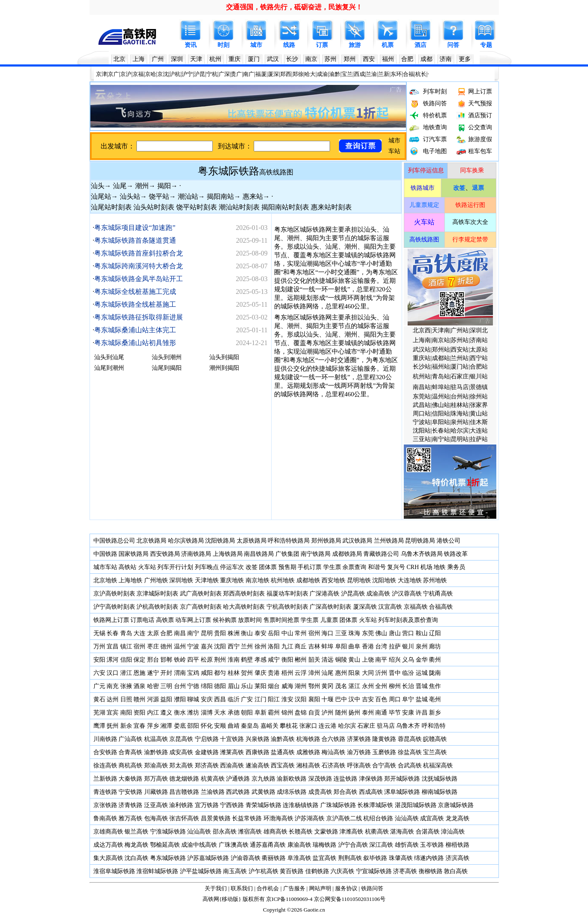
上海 (139, 59)
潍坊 (193, 713)
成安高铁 (181, 752)
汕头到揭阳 (224, 357)
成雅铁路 (308, 752)
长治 (408, 686)
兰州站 (460, 358)
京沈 (163, 74)
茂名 (341, 686)
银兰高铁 (136, 832)
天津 (196, 59)
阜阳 (341, 646)
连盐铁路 (345, 779)
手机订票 (310, 567)
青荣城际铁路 (264, 805)
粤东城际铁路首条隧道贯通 (135, 240)
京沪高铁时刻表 (114, 594)
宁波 (193, 646)
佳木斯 (479, 422)
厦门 (254, 59)
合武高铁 (410, 765)
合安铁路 (105, 752)
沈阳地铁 (384, 580)
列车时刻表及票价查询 (408, 620)
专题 (486, 45)
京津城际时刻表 (157, 594)
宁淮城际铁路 (168, 832)
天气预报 (480, 103)
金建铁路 (207, 752)
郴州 (301, 660)
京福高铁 (416, 607)
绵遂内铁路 (429, 858)
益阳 (166, 699)
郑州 (350, 59)
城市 (256, 45)
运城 (422, 673)
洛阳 (274, 646)
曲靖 (234, 726)
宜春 (139, 726)
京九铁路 (264, 779)
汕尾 (120, 186)
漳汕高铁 (453, 832)
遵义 (166, 713)
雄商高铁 (275, 832)
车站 (394, 151)
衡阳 (287, 660)
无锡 (99, 633)
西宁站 (479, 358)
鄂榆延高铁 (165, 845)
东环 (396, 74)
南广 (249, 74)
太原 (153, 633)
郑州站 (441, 350)
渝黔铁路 (156, 752)
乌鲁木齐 (408, 726)
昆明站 (460, 439)
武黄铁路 (264, 792)
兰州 (247, 646)
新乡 (435, 713)
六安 (99, 673)
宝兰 (347, 74)
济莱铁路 (359, 739)
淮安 (287, 699)
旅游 (355, 45)
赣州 (139, 699)
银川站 (479, 376)
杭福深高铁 (438, 765)
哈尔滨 (460, 431)
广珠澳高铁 (234, 845)
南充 (113, 686)
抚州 (113, 726)
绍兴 (395, 660)
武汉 (273, 59)
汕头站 (130, 196)
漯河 (113, 660)
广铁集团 (287, 554)
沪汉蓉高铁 (407, 594)
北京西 (422, 330)
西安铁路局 (165, 554)
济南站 (479, 340)
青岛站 (441, 376)
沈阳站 (422, 431)
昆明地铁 (359, 580)
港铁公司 (449, 541)
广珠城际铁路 (338, 805)
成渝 (322, 74)
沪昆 (200, 74)
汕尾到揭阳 (167, 368)
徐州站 (479, 396)
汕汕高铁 (407, 818)
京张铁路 (105, 805)
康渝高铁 (299, 845)
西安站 (460, 350)
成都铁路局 (347, 554)
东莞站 (422, 396)
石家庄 (460, 376)
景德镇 (479, 387)
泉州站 (460, 422)
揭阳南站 (220, 196)
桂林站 (460, 405)
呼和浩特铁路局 (289, 541)
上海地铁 (130, 580)
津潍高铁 (351, 832)
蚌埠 (327, 646)
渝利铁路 (181, 805)
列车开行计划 (175, 567)
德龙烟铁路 (184, 779)
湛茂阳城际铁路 (416, 805)
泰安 (261, 633)
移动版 (230, 899)
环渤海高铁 (278, 818)
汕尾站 (101, 196)
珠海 (354, 633)
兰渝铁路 (213, 792)
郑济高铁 (207, 765)
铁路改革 (456, 554)
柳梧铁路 (458, 845)
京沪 (126, 74)
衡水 (180, 713)
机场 (426, 567)
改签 (252, 567)
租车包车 (480, 151)
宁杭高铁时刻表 (287, 607)
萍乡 (153, 726)
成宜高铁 (432, 818)
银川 (408, 646)
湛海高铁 (402, 832)
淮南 (234, 660)
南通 (381, 713)
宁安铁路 (130, 792)
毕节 (395, 713)
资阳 (139, 713)
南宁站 (441, 439)
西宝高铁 (283, 765)
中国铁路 (105, 554)
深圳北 (479, 330)
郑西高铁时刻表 (244, 594)
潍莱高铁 (232, 752)
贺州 (247, 673)
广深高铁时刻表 (330, 607)
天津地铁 (207, 580)
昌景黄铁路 (216, 818)
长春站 (441, 431)
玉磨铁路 (384, 752)
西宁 (234, 646)
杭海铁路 (308, 739)
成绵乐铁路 (292, 792)
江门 (261, 699)
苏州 (330, 59)
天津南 (441, 330)
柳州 (395, 686)
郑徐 (298, 74)
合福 (408, 74)
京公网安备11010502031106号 (350, 899)
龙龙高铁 (458, 818)
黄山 (354, 660)
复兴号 (396, 567)
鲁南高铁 (105, 818)
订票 (322, 45)
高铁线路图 (276, 172)
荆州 (220, 660)
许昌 (422, 713)
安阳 (99, 660)
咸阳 (207, 673)
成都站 (441, 358)
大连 (139, 633)
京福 (138, 74)
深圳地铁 (181, 580)
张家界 (479, 405)
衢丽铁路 (274, 858)
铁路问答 (435, 103)
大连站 (479, 431)
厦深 (273, 74)
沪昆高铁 (353, 594)
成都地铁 (308, 580)
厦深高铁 (365, 607)
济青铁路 (130, 805)
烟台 (274, 686)
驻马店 (460, 387)
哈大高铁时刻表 (244, 607)
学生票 (332, 567)
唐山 (395, 633)
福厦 (261, 74)
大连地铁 (410, 580)
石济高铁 (333, 765)
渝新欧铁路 (292, 779)
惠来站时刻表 (331, 207)
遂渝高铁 (258, 765)
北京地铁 (105, 580)
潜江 (126, 673)
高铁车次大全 (470, 222)
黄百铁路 (292, 871)
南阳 (126, 713)
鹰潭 (99, 726)
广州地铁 (156, 580)
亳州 (435, 699)
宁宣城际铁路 (374, 871)
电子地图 (435, 151)
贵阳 (220, 633)
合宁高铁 (384, 765)
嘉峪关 (269, 726)
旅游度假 (480, 139)
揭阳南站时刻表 (285, 207)
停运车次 (232, 567)
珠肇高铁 (401, 858)
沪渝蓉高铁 (246, 858)
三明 (166, 686)
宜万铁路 (207, 805)
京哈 (151, 74)
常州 (301, 633)
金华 (422, 660)
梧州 (287, 673)
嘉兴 (207, 646)
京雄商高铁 (108, 832)
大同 (368, 673)
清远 (327, 660)
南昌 (180, 633)
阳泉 (354, 673)
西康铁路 (258, 752)
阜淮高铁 (299, 858)
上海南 (422, 340)
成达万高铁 (108, 845)
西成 (359, 74)
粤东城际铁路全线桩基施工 (135, 304)
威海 (287, 686)
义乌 (408, 660)
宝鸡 (193, 673)
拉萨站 (479, 439)
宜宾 (113, 713)
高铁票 (165, 620)
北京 (119, 59)
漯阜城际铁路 (402, 792)
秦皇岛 (250, 726)
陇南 (435, 673)
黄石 (99, 699)
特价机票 (435, 115)
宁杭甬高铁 (438, 594)
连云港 (327, 726)
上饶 (368, 660)
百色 (381, 699)
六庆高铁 (342, 871)
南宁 (193, 633)
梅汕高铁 (333, 752)
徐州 (260, 646)
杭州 (215, 59)
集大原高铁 (108, 858)
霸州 (274, 713)
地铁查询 (435, 127)
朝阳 (247, 713)
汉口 (113, 673)
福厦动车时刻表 (287, 594)
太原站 (479, 350)
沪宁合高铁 (353, 845)
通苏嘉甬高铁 (268, 845)
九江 (288, 646)
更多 (465, 59)
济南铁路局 (196, 554)
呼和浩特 (434, 726)
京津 (101, 74)
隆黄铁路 (384, 739)
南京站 (441, 340)
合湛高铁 (428, 832)
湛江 (354, 686)
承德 (234, 713)
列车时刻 (435, 91)
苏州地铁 (435, 580)
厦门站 (460, 367)
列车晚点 (207, 567)
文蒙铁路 (326, 832)
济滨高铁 (458, 858)
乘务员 (456, 567)
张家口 (308, 726)
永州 (368, 686)
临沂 (234, 699)
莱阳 (261, 686)
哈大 (310, 74)
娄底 (180, 726)
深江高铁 (381, 845)
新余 (126, 726)
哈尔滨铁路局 (186, 541)
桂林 (234, 673)
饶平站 (159, 196)
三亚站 (422, 439)
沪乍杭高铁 (264, 871)
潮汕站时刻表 (239, 207)
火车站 (147, 567)
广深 (224, 74)
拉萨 (395, 646)
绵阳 (207, 686)
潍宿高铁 (250, 832)
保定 (139, 660)
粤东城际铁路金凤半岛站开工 (139, 279)
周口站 (422, 414)
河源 (153, 699)
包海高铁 (156, 818)
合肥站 (479, 367)
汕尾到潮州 (109, 368)
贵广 (236, 74)
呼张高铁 (359, 765)
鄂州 (314, 686)
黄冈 (327, 686)
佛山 (381, 633)
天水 (220, 713)
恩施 (139, 673)
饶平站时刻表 (197, 207)
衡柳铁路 (431, 871)
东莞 (368, 633)
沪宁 (187, 74)
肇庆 (261, 673)
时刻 (223, 45)
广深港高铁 (324, 594)
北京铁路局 (151, 541)
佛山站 (441, 405)
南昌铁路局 (259, 554)
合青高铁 (130, 752)
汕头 (98, 186)
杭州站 (422, 376)
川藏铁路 (156, 792)
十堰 (327, 699)
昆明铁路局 (420, 541)
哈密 (153, 686)
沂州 (381, 673)
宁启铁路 (207, 739)
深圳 (177, 59)
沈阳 (220, 646)
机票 (388, 45)
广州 (158, 59)
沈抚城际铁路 (440, 779)
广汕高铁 (130, 739)
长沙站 (422, 367)
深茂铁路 (320, 779)
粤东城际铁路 (229, 171)
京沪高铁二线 (344, 818)
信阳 (126, 660)
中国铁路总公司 (114, 541)
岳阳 (274, 633)
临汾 (408, 673)
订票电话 (142, 620)
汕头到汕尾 (109, 357)
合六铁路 (333, 739)
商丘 (301, 646)
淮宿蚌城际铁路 (157, 871)
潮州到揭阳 (224, 368)
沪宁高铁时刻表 (114, 607)
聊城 (193, 699)
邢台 (153, 660)
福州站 (441, 367)
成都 (426, 59)
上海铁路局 (228, 554)
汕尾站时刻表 (111, 207)
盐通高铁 (283, 752)
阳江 (274, 699)
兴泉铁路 (258, 739)
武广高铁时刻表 (201, 594)
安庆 (207, 699)
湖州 (301, 686)
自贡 (314, 713)
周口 (395, 699)
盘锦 (301, 713)
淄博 (207, 713)
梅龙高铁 (136, 845)
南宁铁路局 (316, 554)
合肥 (407, 59)
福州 (388, 59)
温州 (180, 646)
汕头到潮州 (167, 357)
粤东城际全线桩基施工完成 (135, 292)
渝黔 (335, 74)
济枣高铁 (405, 871)
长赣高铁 (301, 832)
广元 (99, 686)
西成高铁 (371, 792)
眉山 (234, 686)
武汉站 (422, 350)
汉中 (354, 699)
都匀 (220, 673)
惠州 (341, 673)
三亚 (341, 633)
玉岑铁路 (432, 845)
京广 (113, 74)
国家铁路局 (133, 554)
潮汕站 (188, 196)
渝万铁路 (359, 752)
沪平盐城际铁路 (201, 871)
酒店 (420, 45)
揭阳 (164, 186)
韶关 (314, 660)
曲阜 (354, 646)
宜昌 (113, 646)
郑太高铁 (181, 765)
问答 (453, 45)
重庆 (235, 59)
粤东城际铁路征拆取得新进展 (139, 317)
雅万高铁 (130, 818)
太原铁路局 (252, 541)
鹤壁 (247, 660)
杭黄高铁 (213, 779)
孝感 (261, 660)
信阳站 (441, 414)
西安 (369, 59)
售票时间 (275, 620)
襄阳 (314, 699)
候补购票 (225, 620)
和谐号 (377, 567)
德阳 (220, 686)
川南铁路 (105, 739)
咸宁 (274, 660)
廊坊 (435, 646)
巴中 (341, 699)
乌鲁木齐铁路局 (422, 554)
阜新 (261, 713)
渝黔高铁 (283, 739)
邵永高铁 (225, 832)
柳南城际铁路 (440, 792)
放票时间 (250, 620)
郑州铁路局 (326, 541)
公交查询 (480, 127)
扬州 (354, 713)
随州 (341, 713)
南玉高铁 (235, 871)
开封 (166, 673)
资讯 (191, 45)
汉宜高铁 (390, 607)
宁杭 (212, 74)
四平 (193, 660)
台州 (180, 686)
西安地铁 (333, 580)
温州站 (441, 396)
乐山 (247, 686)
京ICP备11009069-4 (289, 899)
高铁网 (211, 899)
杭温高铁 (156, 739)
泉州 (422, 646)
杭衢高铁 (377, 832)
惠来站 (253, 196)
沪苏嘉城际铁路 (208, 858)
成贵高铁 (320, 792)
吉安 (368, 699)
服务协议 (346, 888)
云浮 (301, 673)
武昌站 (422, 405)
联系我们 (242, 888)
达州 (113, 699)
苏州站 (460, 340)
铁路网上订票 (111, 620)
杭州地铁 (283, 580)
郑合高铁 (345, 792)
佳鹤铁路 (317, 871)
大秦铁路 (130, 779)
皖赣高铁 (435, 739)
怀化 (207, 726)
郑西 (286, 74)
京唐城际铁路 (456, 805)
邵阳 (193, 726)
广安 (247, 699)
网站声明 (320, 888)
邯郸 (166, 660)
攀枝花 (289, 726)
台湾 (381, 646)
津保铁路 (371, 779)
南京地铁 (258, 580)
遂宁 (153, 673)
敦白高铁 (456, 871)
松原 (207, 660)
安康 (408, 713)
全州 (381, 686)
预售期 (287, 567)
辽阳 (435, 633)
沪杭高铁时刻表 (157, 607)
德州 (166, 646)
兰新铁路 (105, 779)
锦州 (287, 713)
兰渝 (371, 74)
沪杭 (175, 74)
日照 (126, 699)
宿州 (314, 633)
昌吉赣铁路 (184, 792)
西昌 (220, 699)
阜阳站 (441, 422)
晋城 (422, 686)
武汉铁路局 (357, 541)
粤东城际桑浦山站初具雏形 (135, 343)
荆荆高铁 (350, 858)
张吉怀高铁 (184, 818)
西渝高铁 (232, 765)
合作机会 (268, 888)
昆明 (207, 633)
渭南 (180, 673)
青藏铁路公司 (381, 554)
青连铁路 (105, 792)
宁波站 (422, 422)
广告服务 (294, 888)
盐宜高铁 (324, 858)
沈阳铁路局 (220, 541)
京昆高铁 (181, 739)
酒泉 (139, 686)
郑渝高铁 (156, 765)
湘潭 (166, 726)
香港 (368, 646)
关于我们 (216, 888)
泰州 (368, 713)
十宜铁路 (232, 739)
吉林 (314, 646)
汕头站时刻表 (154, 207)
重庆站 (422, 358)
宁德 (193, 686)
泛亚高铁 (156, 805)
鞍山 (422, 633)
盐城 (422, 699)
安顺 (220, 726)
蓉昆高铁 (410, 739)
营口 (408, 633)
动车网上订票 (193, 620)
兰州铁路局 (389, 541)
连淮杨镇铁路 (301, 805)
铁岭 (180, 660)
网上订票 (480, 91)
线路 (289, 45)
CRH (413, 567)
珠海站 (460, 414)
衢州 (435, 660)
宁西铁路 (232, 805)
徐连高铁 (105, 765)
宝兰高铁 (435, 752)
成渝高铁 (378, 594)
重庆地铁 (232, 580)
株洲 (233, 633)
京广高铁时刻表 (201, 607)
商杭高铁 (130, 765)
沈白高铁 (136, 858)
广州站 (460, 330)
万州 (99, 646)
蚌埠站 (441, 387)
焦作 (435, 686)
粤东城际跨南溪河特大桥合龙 (139, 266)
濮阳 (180, 699)
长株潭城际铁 (375, 805)
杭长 (421, 74)
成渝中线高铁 (199, 845)
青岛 (126, 633)
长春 (113, 633)
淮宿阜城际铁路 (114, 871)
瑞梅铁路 (324, 845)
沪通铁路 (238, 779)
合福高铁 (441, 607)
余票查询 (354, 567)
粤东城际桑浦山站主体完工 (135, 330)
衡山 (247, 633)
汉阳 (301, 699)
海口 (327, 633)
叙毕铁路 (375, 858)
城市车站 (105, 567)
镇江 (126, 646)
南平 (381, 660)
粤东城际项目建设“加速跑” (135, 228)
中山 (287, 633)
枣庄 (153, 646)
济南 (446, 59)
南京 (311, 59)
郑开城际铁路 (402, 779)
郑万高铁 (156, 779)
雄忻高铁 (407, 845)
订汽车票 (435, 139)
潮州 (142, 186)
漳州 (314, 673)
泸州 (327, 713)
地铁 (440, 567)
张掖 (126, 686)
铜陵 (341, 660)
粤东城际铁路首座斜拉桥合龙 (139, 253)
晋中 (395, 673)
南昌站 (422, 387)
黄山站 (479, 414)
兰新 (384, 74)
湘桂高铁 (308, 765)
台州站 (460, 396)
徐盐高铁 (410, 752)
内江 (153, 713)
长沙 (292, 59)
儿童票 (329, 620)
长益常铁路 (247, 818)
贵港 (274, 673)
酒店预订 (480, 115)
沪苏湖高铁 (310, 818)
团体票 (268, 567)
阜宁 (408, 699)
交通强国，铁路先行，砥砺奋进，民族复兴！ (294, 7)
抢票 (293, 620)
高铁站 (127, 567)
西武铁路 (238, 792)
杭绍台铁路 (378, 818)
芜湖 (99, 713)
